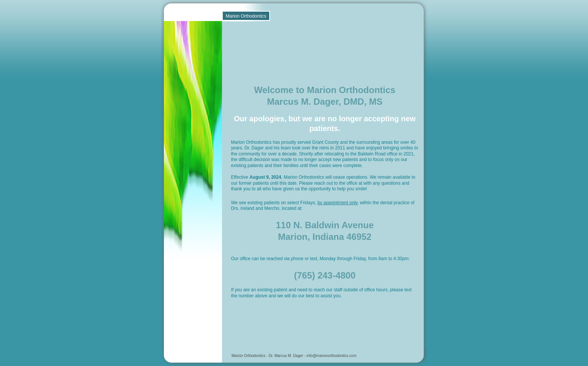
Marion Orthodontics (246, 16)
